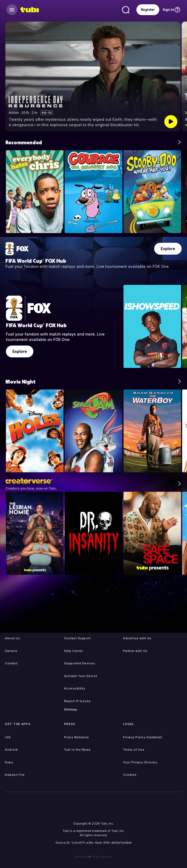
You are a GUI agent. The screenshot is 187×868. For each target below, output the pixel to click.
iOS (8, 737)
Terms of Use (134, 750)
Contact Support (77, 638)
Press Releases (77, 737)
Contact (11, 663)
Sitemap (71, 709)
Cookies (130, 775)
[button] (180, 76)
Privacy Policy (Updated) (142, 737)
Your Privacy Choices (140, 762)
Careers (11, 651)
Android (11, 750)
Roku (9, 762)
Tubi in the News (77, 750)
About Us (12, 638)
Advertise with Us (137, 638)
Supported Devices (80, 663)
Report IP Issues (77, 701)
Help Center (74, 651)
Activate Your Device (81, 676)
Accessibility (75, 688)
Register (148, 10)
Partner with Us (135, 651)
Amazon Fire (15, 775)
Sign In (168, 10)
